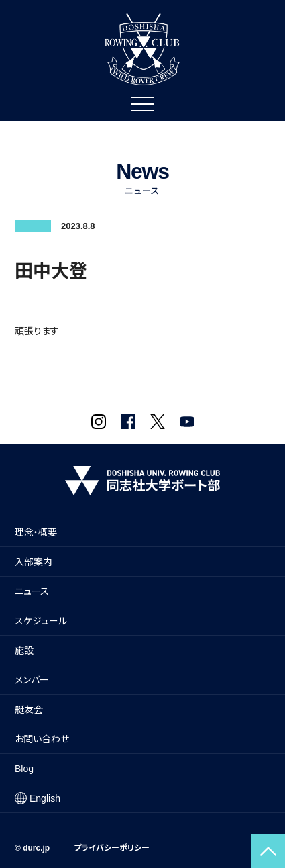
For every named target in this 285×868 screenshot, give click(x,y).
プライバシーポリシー (112, 848)
